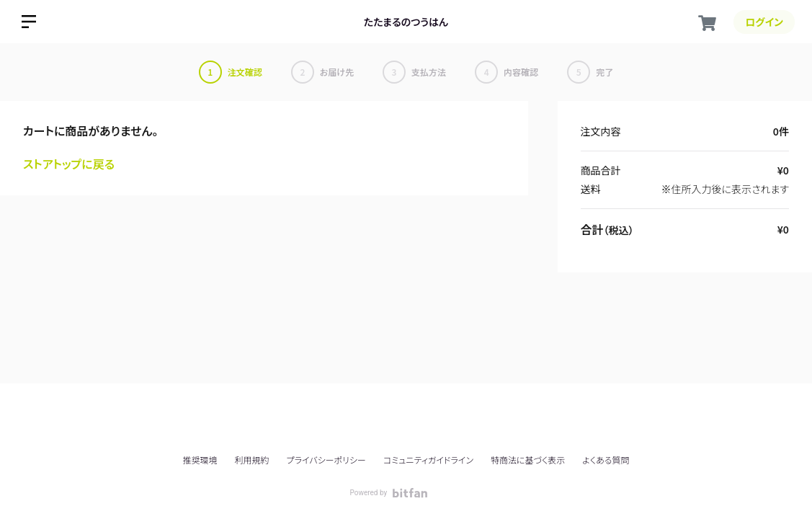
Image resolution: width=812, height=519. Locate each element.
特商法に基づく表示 (528, 460)
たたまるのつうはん (406, 22)
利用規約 (252, 460)
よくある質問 (606, 460)
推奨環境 (200, 460)
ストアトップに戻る (69, 164)
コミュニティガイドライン (428, 460)
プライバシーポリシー (326, 460)
